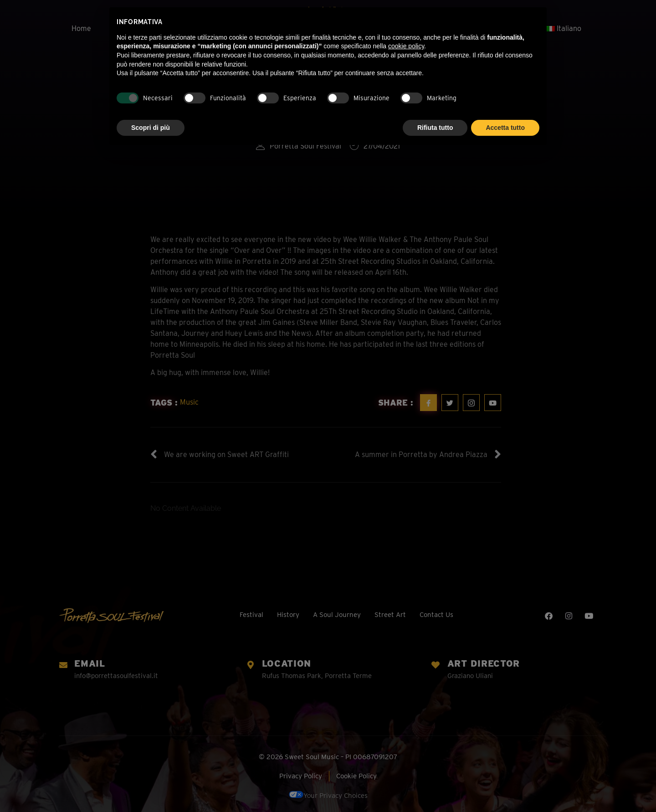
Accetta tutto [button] (505, 128)
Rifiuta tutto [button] (435, 128)
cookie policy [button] (406, 46)
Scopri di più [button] (151, 128)
